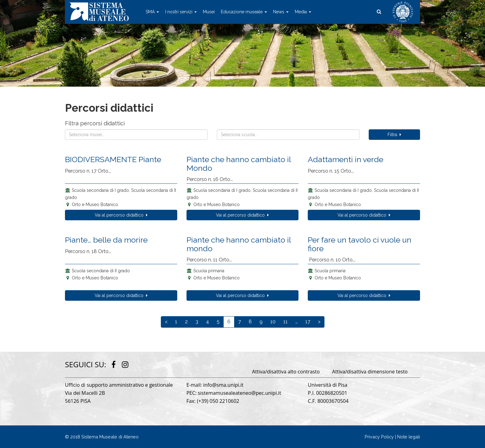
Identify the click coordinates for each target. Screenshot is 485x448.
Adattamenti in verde (346, 159)
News (281, 12)
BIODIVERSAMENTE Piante (113, 159)
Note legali (409, 437)
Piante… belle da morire (106, 240)
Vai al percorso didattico (121, 215)
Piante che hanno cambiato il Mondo (239, 164)
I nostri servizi (181, 12)
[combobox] (136, 135)
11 (285, 322)
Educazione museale (244, 12)
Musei (209, 12)
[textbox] (136, 135)
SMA (152, 12)
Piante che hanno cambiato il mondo (239, 244)
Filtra (394, 135)
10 (273, 322)
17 (308, 322)
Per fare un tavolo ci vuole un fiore (360, 244)
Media (303, 12)
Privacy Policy (379, 437)
